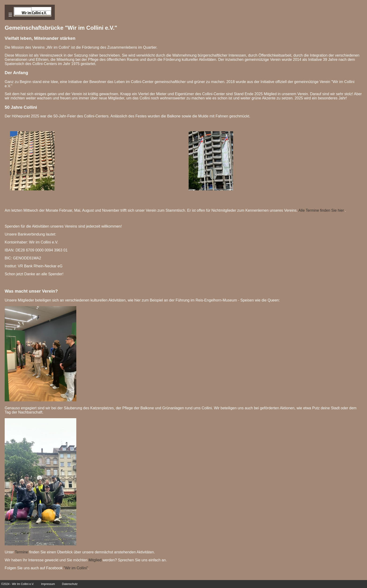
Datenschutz (70, 584)
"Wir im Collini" (76, 568)
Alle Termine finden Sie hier (321, 210)
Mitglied (95, 560)
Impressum (48, 584)
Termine (21, 552)
